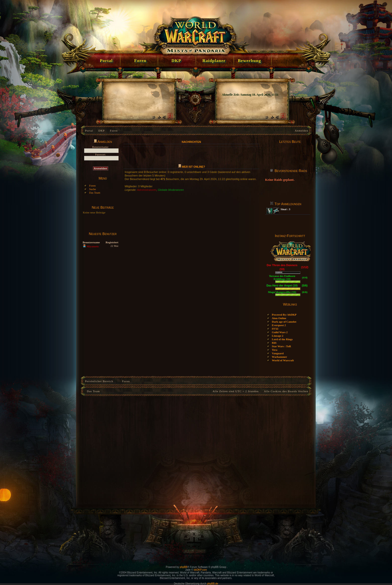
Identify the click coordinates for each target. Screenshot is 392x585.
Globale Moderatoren (171, 190)
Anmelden (302, 131)
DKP (102, 131)
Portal (89, 131)
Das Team (95, 193)
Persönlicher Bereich (99, 381)
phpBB (184, 567)
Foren (114, 131)
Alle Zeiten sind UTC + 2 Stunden (236, 391)
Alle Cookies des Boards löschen (286, 391)
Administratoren (147, 190)
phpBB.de (213, 584)
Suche (93, 189)
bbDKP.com (200, 570)
